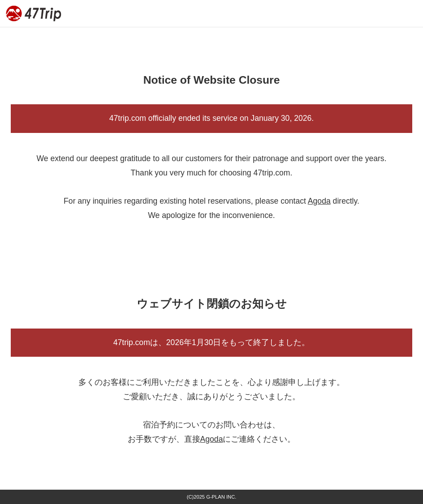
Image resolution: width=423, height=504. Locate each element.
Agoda (319, 201)
